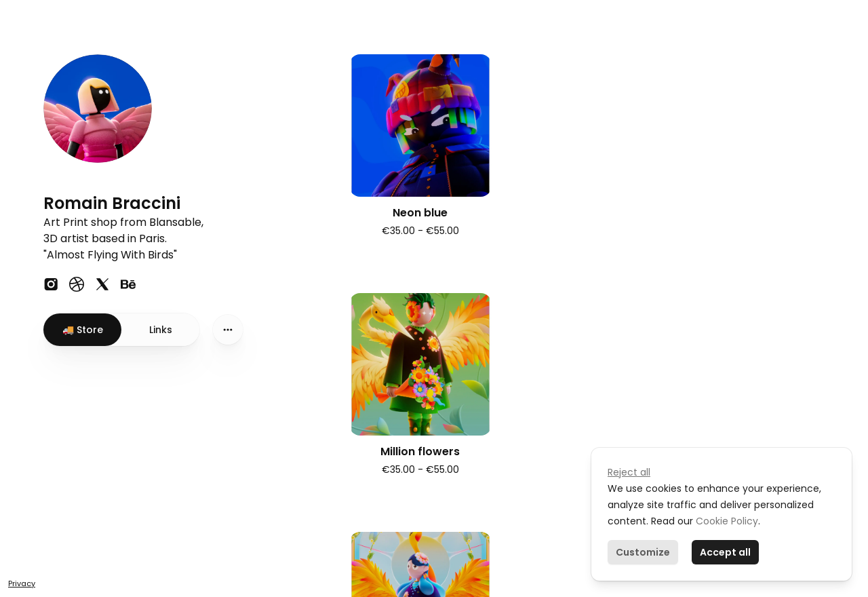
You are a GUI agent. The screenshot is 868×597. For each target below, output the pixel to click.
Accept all (725, 552)
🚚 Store (83, 330)
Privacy (22, 583)
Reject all (629, 472)
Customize (643, 552)
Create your (83, 540)
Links (161, 330)
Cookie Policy (726, 521)
